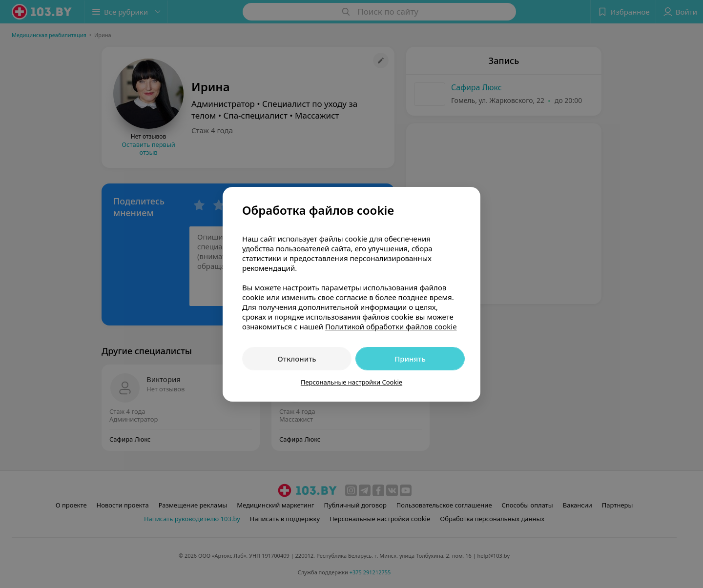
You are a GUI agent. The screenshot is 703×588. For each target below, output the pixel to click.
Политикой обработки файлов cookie (391, 326)
